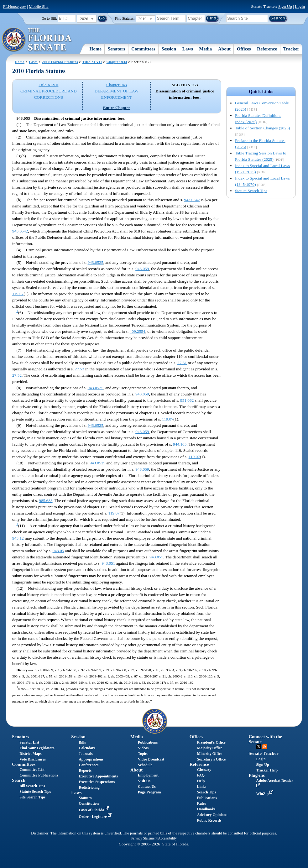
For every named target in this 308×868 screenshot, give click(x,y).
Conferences (89, 765)
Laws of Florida (94, 810)
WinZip (266, 794)
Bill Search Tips (32, 786)
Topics (143, 754)
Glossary (204, 770)
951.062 (187, 400)
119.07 (18, 294)
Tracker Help (267, 770)
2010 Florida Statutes (60, 62)
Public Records (209, 820)
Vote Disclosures (33, 759)
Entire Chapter (117, 108)
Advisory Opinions (212, 815)
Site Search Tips (32, 797)
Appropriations (91, 759)
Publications (148, 742)
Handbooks (206, 809)
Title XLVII (92, 62)
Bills (82, 742)
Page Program (149, 792)
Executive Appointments (98, 776)
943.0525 (96, 262)
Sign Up (285, 6)
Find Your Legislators (37, 748)
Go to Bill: (49, 18)
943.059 (142, 269)
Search (19, 780)
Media (206, 49)
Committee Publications (39, 775)
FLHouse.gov (15, 6)
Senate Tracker (264, 753)
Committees (143, 49)
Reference (267, 49)
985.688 (46, 501)
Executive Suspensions (97, 782)
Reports (85, 771)
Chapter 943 (117, 62)
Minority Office (210, 754)
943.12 (18, 538)
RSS (265, 747)
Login (300, 6)
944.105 (180, 444)
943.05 (58, 551)
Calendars (87, 748)
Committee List (32, 770)
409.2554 (138, 331)
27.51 (182, 363)
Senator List (29, 742)
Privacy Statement (144, 838)
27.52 (17, 375)
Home (96, 49)
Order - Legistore (96, 817)
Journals (86, 754)
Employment (148, 775)
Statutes (85, 798)
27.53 (80, 369)
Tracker (291, 49)
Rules (202, 803)
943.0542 (192, 200)
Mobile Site (39, 6)
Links (202, 787)
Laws (188, 49)
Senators (117, 49)
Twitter (259, 747)
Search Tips (206, 792)
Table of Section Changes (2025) (262, 128)
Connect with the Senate (266, 739)
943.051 (156, 557)
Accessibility (168, 838)
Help (201, 781)
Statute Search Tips (251, 191)
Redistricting (89, 787)
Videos (143, 748)
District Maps (30, 754)
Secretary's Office (211, 759)
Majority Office (210, 748)
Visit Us (144, 781)
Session (169, 49)
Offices (244, 49)
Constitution (89, 803)
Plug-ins (257, 775)
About (224, 49)
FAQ (201, 775)
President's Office (211, 742)
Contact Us (147, 787)
